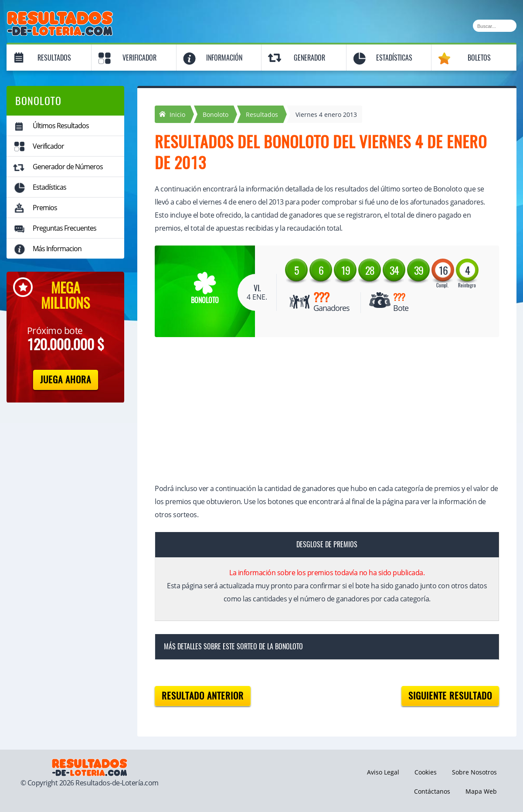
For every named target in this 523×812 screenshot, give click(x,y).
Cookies (426, 772)
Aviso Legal (383, 772)
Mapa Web (481, 791)
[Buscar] (495, 26)
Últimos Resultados (61, 126)
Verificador (139, 58)
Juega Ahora (66, 380)
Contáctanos (432, 791)
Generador (309, 58)
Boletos (479, 58)
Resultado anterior (203, 696)
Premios (45, 208)
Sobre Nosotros (474, 772)
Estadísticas (394, 58)
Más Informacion (57, 249)
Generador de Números (68, 167)
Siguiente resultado (450, 696)
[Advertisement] (318, 411)
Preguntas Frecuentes (65, 228)
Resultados (54, 58)
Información (224, 58)
